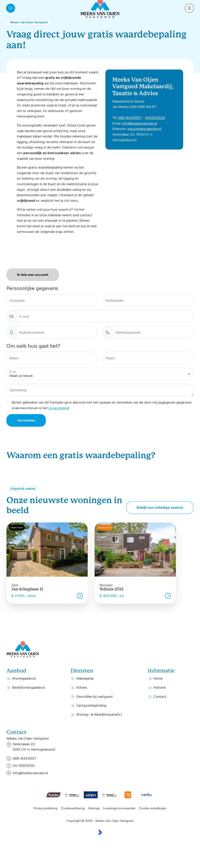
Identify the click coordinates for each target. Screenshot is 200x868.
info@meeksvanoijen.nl (140, 123)
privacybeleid (59, 408)
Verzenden (26, 420)
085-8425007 (130, 118)
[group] (47, 563)
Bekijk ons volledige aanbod (160, 507)
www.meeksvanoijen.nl (144, 129)
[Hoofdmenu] (189, 8)
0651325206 (155, 118)
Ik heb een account (33, 275)
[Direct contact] (11, 8)
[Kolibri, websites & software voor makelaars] (100, 832)
